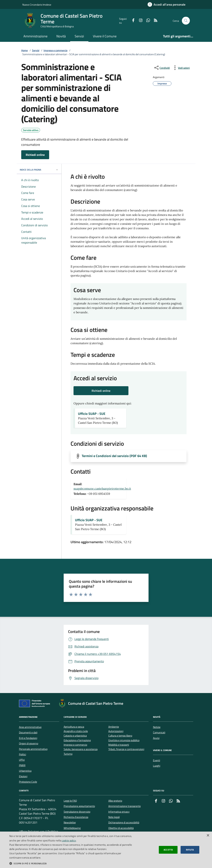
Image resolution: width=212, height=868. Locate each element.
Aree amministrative (30, 727)
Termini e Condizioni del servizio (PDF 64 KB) (114, 456)
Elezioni (23, 776)
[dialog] (106, 850)
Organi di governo (29, 743)
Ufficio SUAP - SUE (92, 414)
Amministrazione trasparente (125, 806)
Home (24, 50)
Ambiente (114, 727)
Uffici (22, 760)
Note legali (114, 817)
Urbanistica (25, 771)
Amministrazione (35, 36)
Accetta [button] (168, 850)
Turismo (68, 754)
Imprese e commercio (55, 50)
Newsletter (70, 822)
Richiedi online (35, 155)
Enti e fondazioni (28, 738)
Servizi (79, 36)
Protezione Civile (28, 782)
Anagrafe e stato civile (76, 731)
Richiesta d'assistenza (76, 817)
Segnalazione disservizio (77, 812)
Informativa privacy (119, 812)
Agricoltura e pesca (74, 727)
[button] (72, 863)
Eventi (157, 760)
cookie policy (69, 840)
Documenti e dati (28, 732)
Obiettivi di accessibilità (121, 828)
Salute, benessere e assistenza (81, 749)
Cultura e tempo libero (120, 736)
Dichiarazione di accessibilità (124, 822)
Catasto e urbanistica (75, 736)
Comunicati (159, 732)
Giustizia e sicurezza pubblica (124, 740)
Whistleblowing (72, 828)
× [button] (208, 836)
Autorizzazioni (116, 731)
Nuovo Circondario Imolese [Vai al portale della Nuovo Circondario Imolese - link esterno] (37, 5)
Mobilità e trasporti (119, 745)
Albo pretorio (115, 801)
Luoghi (157, 766)
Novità (61, 36)
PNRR (22, 765)
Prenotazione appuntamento (79, 806)
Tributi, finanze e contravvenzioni (126, 749)
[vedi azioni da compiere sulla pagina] (181, 68)
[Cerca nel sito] (186, 21)
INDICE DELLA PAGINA (39, 170)
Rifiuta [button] (190, 850)
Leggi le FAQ (70, 801)
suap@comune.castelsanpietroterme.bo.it (102, 488)
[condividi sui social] (162, 68)
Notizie (157, 727)
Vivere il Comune (105, 36)
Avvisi (156, 738)
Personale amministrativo (33, 749)
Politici (23, 754)
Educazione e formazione (77, 740)
